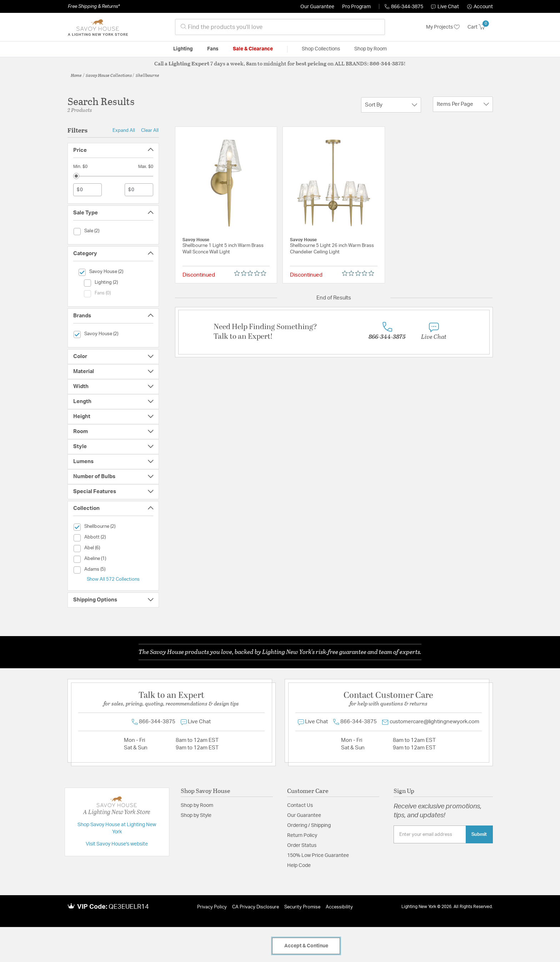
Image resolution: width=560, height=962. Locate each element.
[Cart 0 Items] (480, 27)
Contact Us (300, 805)
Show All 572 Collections (113, 579)
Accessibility (339, 907)
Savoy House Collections (109, 75)
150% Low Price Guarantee (318, 856)
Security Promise (302, 907)
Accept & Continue (306, 946)
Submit (479, 834)
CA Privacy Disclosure (256, 907)
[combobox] (280, 27)
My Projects (443, 27)
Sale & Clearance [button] (253, 49)
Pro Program (356, 7)
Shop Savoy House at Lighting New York (117, 828)
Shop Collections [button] (321, 49)
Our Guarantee (317, 7)
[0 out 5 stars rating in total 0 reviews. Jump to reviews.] (252, 273)
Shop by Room (197, 805)
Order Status (302, 846)
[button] (480, 7)
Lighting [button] (183, 49)
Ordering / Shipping (309, 825)
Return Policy (302, 835)
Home (76, 75)
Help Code (299, 866)
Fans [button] (213, 49)
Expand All (124, 130)
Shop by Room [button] (371, 49)
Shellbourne (147, 75)
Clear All (150, 130)
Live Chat (445, 7)
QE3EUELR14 (129, 907)
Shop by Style (196, 815)
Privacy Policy (212, 907)
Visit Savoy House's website (117, 844)
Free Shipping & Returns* (94, 6)
